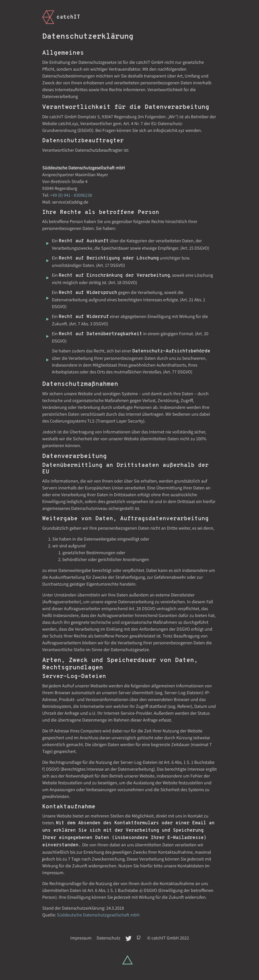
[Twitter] (129, 938)
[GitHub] (140, 938)
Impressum (81, 938)
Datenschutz (109, 938)
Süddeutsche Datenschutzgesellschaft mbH (98, 915)
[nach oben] (127, 960)
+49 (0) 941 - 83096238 (71, 195)
